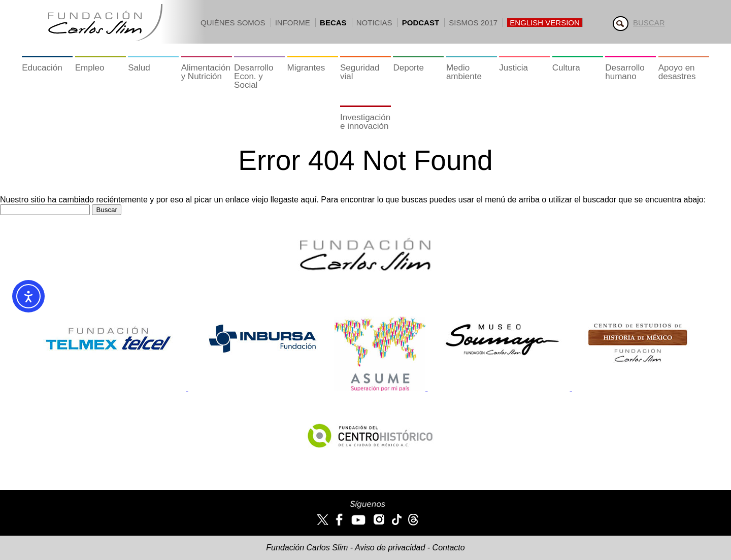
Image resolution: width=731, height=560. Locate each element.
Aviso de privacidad (390, 548)
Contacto (449, 548)
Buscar (649, 23)
